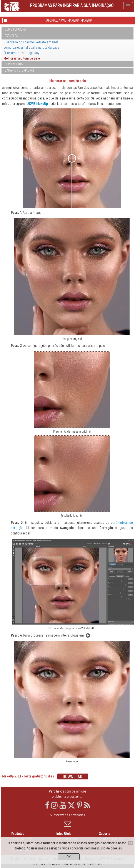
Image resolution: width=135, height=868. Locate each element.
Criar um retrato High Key (21, 53)
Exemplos (11, 36)
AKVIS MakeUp (38, 104)
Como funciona (15, 29)
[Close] (130, 843)
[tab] (67, 30)
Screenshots (14, 64)
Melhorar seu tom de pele (22, 58)
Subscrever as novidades (67, 820)
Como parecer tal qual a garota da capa (31, 47)
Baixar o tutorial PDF (20, 70)
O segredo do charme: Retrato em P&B (31, 42)
